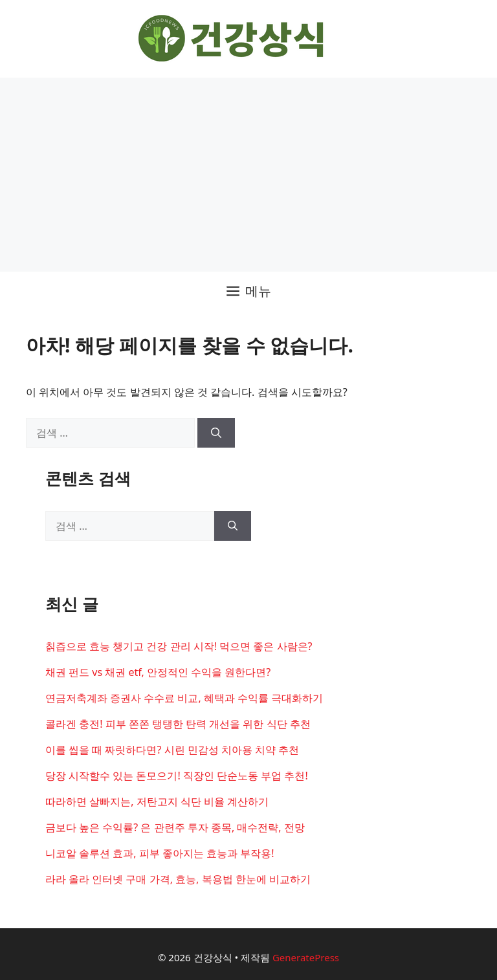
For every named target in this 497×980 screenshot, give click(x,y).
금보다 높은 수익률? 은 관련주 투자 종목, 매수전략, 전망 (175, 827)
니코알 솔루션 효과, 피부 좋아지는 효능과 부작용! (160, 853)
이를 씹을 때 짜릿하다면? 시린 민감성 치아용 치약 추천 (172, 750)
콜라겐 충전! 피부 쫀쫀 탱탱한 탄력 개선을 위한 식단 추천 (178, 724)
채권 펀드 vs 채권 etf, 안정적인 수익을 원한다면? (158, 672)
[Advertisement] (248, 175)
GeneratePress (306, 957)
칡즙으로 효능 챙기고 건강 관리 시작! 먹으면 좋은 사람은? (179, 646)
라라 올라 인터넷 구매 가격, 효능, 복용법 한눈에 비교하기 (178, 879)
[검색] (216, 433)
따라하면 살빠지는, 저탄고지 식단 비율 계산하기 (157, 801)
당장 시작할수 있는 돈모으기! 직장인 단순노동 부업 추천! (177, 776)
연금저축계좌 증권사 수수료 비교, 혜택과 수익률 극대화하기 (184, 698)
